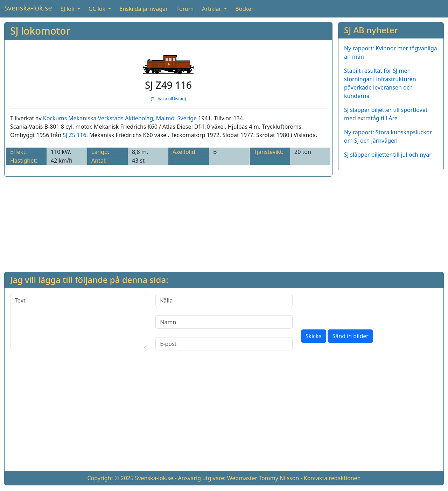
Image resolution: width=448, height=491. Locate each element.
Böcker (244, 9)
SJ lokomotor (40, 31)
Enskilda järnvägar (143, 9)
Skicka (314, 336)
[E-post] (224, 344)
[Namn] (224, 322)
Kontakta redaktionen (332, 478)
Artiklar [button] (212, 9)
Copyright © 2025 (110, 478)
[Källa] (224, 300)
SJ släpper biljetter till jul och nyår (388, 155)
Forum (185, 9)
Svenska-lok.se (28, 8)
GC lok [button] (98, 9)
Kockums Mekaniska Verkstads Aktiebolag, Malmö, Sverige (120, 118)
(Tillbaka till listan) (169, 99)
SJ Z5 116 (74, 135)
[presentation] (354, 307)
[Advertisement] (391, 220)
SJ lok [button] (68, 9)
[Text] (79, 321)
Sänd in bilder (350, 336)
